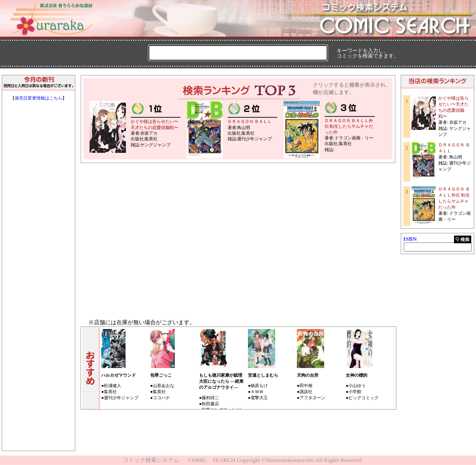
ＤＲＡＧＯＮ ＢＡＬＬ (250, 121)
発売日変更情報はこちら (39, 98)
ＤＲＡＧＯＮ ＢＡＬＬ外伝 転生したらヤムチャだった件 (349, 126)
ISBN (410, 239)
